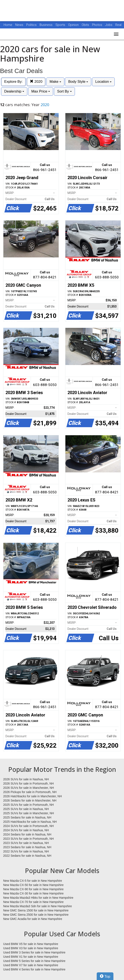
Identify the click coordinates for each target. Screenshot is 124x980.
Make (55, 82)
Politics (31, 25)
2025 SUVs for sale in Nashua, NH (26, 809)
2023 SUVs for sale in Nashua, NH (26, 843)
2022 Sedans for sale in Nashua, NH (27, 856)
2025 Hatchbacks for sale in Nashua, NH (30, 822)
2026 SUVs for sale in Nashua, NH (26, 779)
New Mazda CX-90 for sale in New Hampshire (33, 889)
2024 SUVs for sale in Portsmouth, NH (28, 826)
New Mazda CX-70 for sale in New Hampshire (33, 902)
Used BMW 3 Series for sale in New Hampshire (34, 952)
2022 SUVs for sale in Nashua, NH (26, 851)
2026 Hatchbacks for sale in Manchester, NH (32, 796)
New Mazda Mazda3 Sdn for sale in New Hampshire (37, 906)
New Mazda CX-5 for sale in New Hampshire (33, 881)
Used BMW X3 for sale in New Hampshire (31, 948)
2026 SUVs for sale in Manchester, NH (29, 788)
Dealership (14, 91)
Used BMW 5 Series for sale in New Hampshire (34, 961)
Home (8, 25)
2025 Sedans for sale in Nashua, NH (27, 817)
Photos (98, 25)
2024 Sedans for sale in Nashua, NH (27, 834)
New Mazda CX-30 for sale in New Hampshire (33, 893)
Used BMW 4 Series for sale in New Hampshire (34, 969)
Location (103, 82)
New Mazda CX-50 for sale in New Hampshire (33, 885)
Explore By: (13, 82)
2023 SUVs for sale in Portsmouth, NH (28, 839)
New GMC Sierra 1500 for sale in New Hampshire (36, 910)
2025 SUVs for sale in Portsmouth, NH (28, 805)
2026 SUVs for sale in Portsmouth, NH (28, 783)
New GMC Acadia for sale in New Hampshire (33, 919)
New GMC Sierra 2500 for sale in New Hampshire (36, 915)
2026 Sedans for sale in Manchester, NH (30, 800)
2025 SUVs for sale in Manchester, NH (29, 813)
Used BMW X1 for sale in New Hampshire (31, 957)
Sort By (64, 91)
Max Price (41, 91)
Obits (86, 25)
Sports (61, 25)
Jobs (109, 25)
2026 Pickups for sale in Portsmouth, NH (30, 792)
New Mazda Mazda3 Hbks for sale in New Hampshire (38, 898)
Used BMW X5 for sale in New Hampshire (31, 944)
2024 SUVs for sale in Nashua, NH (26, 830)
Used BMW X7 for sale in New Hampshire (31, 965)
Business (46, 25)
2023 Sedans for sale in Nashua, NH (27, 847)
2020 (36, 82)
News (19, 25)
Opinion (74, 25)
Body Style (78, 82)
